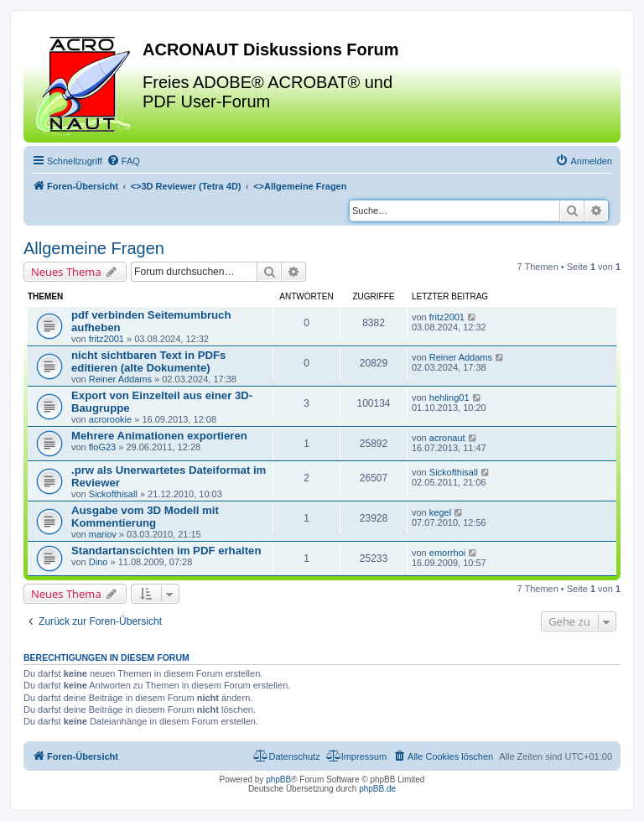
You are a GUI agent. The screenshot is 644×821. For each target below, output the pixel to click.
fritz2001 (106, 339)
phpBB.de (377, 789)
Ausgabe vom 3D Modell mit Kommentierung (145, 517)
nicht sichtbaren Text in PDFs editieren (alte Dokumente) (148, 361)
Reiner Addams (120, 379)
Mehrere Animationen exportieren (159, 436)
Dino (99, 562)
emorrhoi (447, 553)
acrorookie (110, 419)
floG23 (102, 447)
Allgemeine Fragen (94, 248)
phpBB (278, 779)
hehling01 (449, 398)
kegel (440, 512)
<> (186, 186)
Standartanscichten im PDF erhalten (166, 551)
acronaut (447, 438)
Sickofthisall (113, 494)
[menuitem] (123, 161)
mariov (103, 534)
